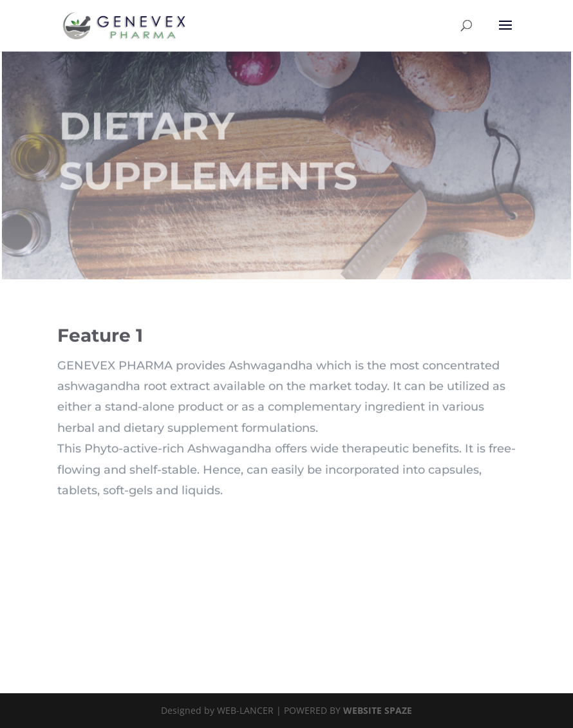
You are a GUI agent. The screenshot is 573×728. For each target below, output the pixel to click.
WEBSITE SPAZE (378, 710)
